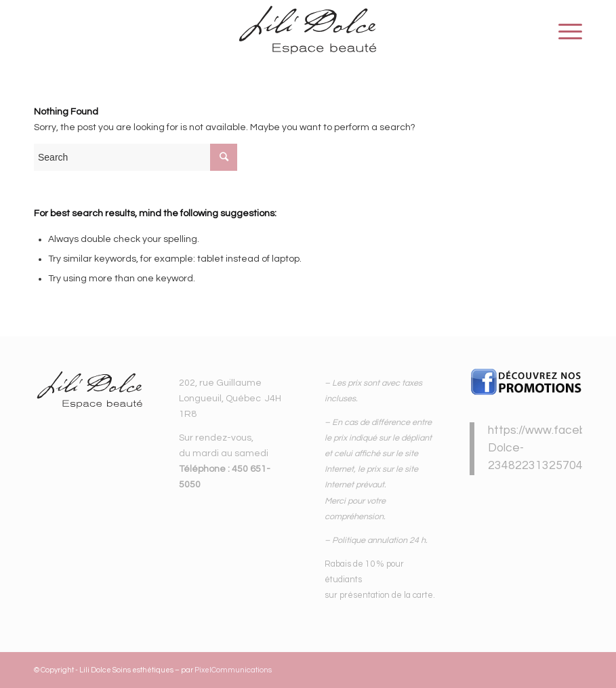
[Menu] (563, 31)
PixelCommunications (233, 670)
